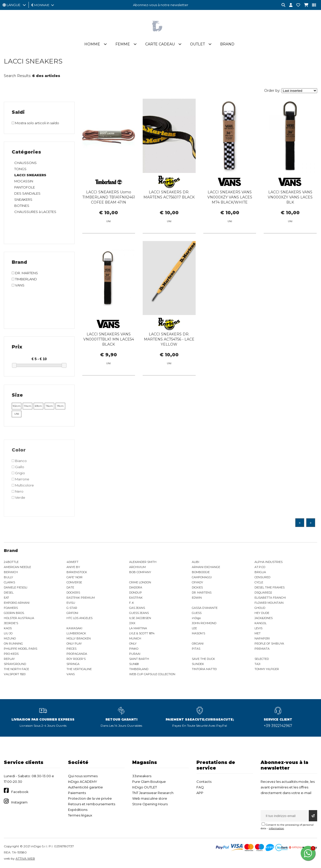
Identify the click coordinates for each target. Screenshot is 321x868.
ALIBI (196, 562)
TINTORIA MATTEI (204, 669)
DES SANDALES (27, 193)
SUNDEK (198, 664)
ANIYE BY (73, 567)
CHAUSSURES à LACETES (35, 212)
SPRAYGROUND (15, 664)
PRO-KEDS (11, 654)
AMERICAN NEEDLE (17, 567)
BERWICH (11, 572)
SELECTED (262, 659)
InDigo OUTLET (145, 787)
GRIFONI (72, 613)
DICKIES (197, 587)
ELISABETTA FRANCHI (270, 598)
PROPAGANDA (77, 654)
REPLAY (9, 659)
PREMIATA (262, 649)
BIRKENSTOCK (77, 572)
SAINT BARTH (139, 659)
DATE (70, 587)
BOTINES (22, 206)
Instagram (19, 802)
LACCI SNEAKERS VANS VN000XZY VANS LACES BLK (290, 197)
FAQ (200, 787)
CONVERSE (74, 582)
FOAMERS (11, 608)
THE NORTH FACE (16, 669)
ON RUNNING (13, 644)
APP (200, 793)
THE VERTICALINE (79, 669)
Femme (123, 44)
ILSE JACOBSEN (140, 618)
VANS (71, 674)
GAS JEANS (137, 608)
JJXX (132, 623)
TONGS (20, 169)
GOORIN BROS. (14, 613)
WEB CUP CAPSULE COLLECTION (152, 674)
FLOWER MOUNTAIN (269, 603)
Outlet (197, 44)
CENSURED (262, 577)
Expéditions (78, 810)
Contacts (204, 782)
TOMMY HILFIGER (267, 669)
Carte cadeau (160, 44)
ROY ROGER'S (76, 659)
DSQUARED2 (263, 593)
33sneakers (142, 776)
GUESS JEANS (139, 613)
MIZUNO (10, 638)
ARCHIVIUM (137, 567)
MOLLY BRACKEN (79, 638)
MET (258, 633)
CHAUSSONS (25, 163)
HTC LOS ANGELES (79, 618)
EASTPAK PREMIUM (81, 598)
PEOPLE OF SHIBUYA (269, 644)
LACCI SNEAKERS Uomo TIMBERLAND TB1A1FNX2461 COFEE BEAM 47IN (109, 197)
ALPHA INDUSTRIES (269, 562)
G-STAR (72, 608)
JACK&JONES (264, 618)
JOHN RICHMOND (204, 623)
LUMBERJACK (76, 633)
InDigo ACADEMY (83, 782)
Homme (92, 44)
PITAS (196, 649)
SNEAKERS (23, 199)
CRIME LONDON (140, 582)
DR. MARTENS (202, 593)
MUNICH (135, 638)
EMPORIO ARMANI (17, 603)
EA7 (6, 598)
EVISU (71, 603)
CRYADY (197, 582)
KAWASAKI (74, 628)
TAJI (257, 664)
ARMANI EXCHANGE (206, 567)
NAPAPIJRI (262, 638)
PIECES (71, 649)
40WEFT (72, 562)
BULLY (8, 577)
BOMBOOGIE (201, 572)
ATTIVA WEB (25, 858)
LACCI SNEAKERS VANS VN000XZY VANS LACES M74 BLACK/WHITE (230, 197)
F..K (132, 603)
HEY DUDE (262, 613)
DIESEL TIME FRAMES (270, 587)
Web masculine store (150, 798)
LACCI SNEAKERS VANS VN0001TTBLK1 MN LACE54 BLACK (109, 362)
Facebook (20, 792)
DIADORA (136, 587)
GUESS (197, 613)
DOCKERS (73, 593)
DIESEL (9, 593)
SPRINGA (73, 664)
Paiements (77, 793)
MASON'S (198, 633)
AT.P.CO (260, 567)
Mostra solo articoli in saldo (35, 123)
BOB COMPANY (140, 572)
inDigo (196, 618)
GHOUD (260, 608)
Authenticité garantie (85, 787)
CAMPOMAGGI (202, 577)
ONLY (133, 644)
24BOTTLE (11, 562)
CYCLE (259, 582)
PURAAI (135, 654)
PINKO (134, 649)
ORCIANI (198, 644)
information (276, 828)
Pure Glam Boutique (149, 782)
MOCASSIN (24, 181)
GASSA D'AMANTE (205, 608)
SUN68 (134, 664)
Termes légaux (80, 815)
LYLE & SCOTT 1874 (142, 633)
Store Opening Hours (150, 804)
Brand (227, 44)
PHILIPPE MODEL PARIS (21, 649)
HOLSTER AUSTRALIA (19, 618)
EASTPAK (136, 598)
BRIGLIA (260, 572)
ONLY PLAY (74, 644)
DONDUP (136, 593)
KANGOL (260, 623)
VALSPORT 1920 (15, 674)
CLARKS (9, 582)
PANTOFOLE (25, 187)
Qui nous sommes (83, 776)
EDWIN (197, 598)
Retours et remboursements (92, 804)
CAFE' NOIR (75, 577)
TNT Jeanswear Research (153, 793)
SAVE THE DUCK (203, 659)
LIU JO (8, 633)
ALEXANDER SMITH (143, 562)
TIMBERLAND (139, 669)
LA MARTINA (138, 628)
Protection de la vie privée (90, 798)
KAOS (8, 628)
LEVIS (258, 628)
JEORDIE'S (11, 623)
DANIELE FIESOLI (16, 587)
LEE (194, 628)
